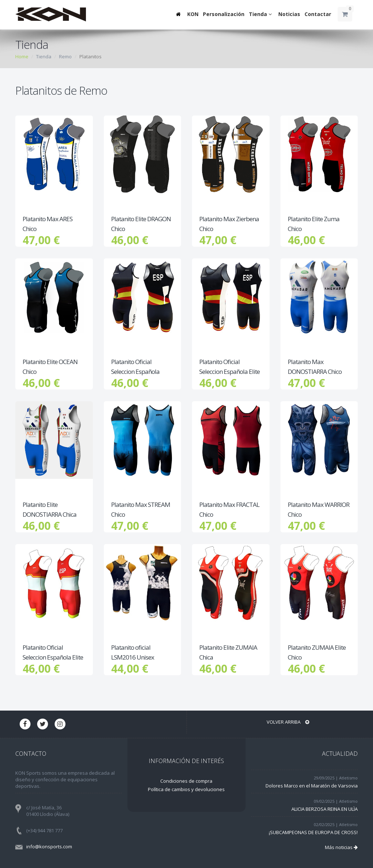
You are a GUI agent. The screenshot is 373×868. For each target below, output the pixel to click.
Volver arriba (288, 722)
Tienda (261, 14)
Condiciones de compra (186, 781)
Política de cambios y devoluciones (186, 789)
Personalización (224, 14)
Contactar (318, 14)
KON (193, 14)
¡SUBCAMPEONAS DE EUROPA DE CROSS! (313, 832)
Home (22, 56)
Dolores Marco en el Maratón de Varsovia (312, 786)
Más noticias (341, 847)
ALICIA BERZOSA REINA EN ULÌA (325, 809)
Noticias (289, 14)
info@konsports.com (49, 847)
